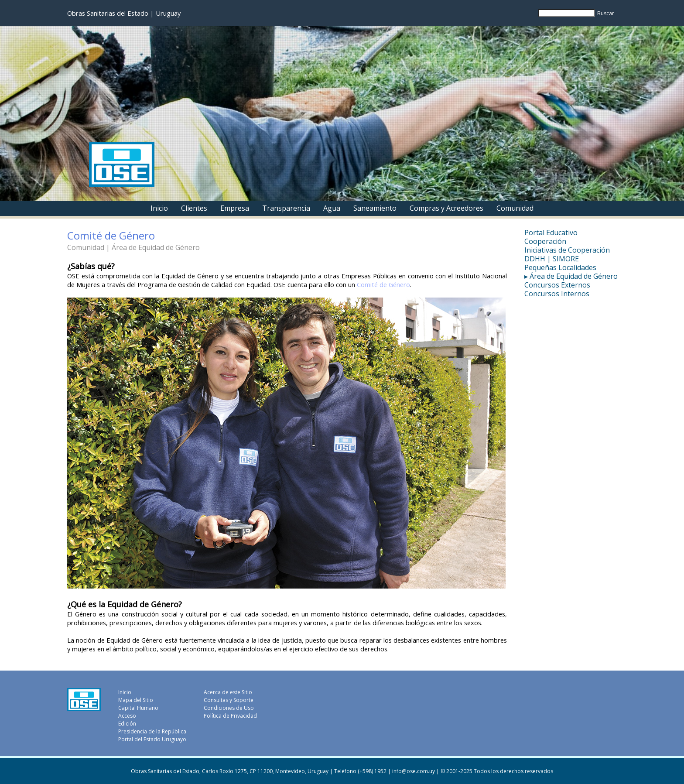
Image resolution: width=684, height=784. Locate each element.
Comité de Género (383, 284)
